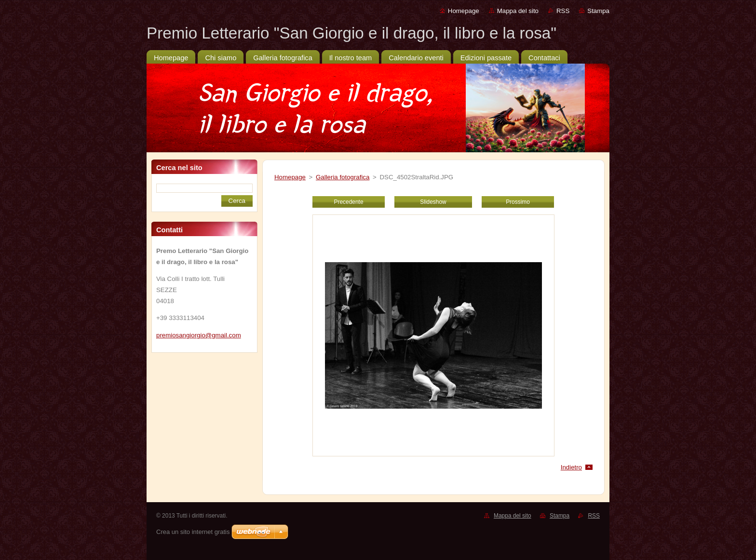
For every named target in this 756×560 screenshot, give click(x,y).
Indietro (571, 467)
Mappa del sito (518, 11)
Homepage (464, 11)
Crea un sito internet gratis (193, 532)
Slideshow (433, 202)
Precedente (348, 202)
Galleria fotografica (343, 177)
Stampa (598, 11)
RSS (563, 11)
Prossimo (518, 202)
